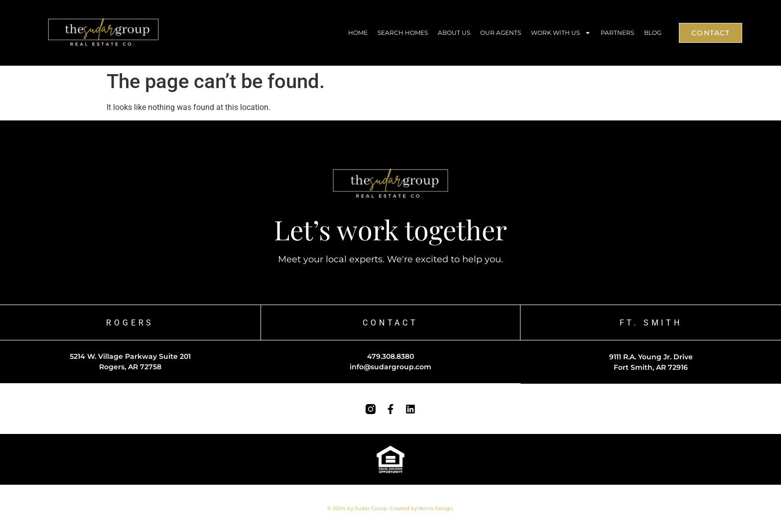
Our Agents (501, 33)
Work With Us (561, 33)
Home (358, 33)
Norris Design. (436, 508)
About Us (454, 33)
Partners (617, 33)
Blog (653, 33)
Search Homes (403, 33)
